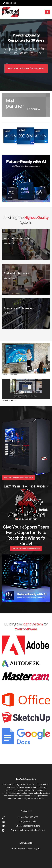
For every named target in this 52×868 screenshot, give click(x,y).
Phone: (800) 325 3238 (28, 817)
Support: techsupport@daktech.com (28, 830)
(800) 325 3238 (10, 3)
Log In (39, 12)
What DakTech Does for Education (27, 69)
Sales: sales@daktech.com (28, 826)
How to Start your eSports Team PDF (18, 477)
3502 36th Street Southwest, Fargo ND (27, 849)
